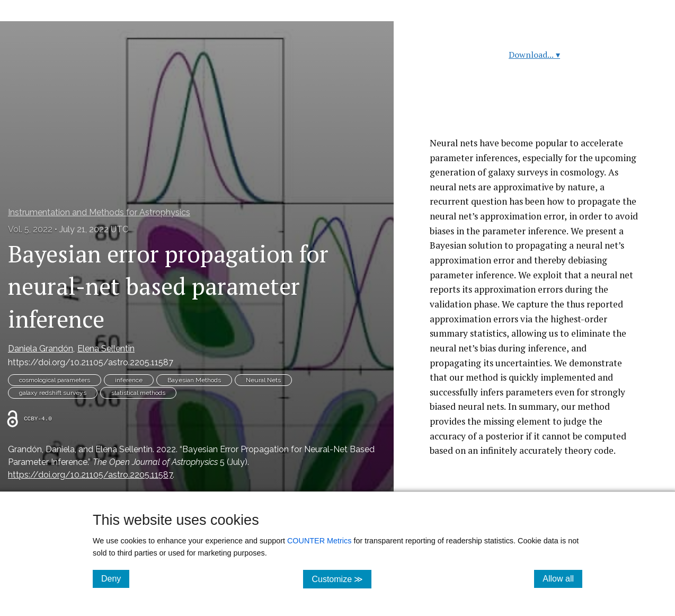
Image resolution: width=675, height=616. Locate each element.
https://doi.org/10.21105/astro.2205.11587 (91, 362)
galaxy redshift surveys (53, 393)
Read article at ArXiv (534, 111)
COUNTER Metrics (319, 541)
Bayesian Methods (194, 380)
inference (129, 380)
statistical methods (138, 393)
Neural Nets (263, 380)
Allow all (562, 578)
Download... (534, 55)
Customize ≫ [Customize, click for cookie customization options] (341, 579)
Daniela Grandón (41, 349)
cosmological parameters (55, 380)
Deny (115, 578)
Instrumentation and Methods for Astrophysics (99, 212)
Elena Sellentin (106, 349)
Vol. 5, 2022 (30, 229)
